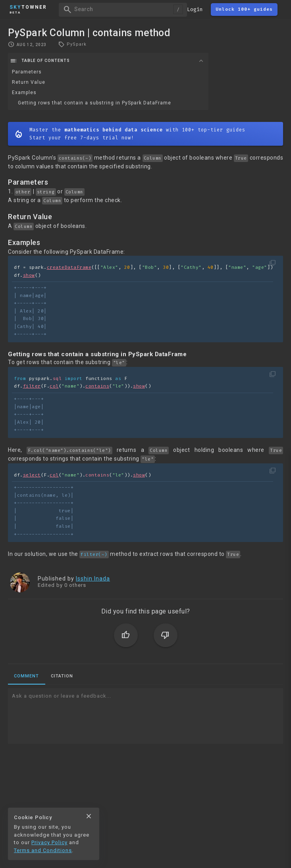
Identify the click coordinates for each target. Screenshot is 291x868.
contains (97, 386)
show (29, 275)
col (54, 386)
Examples (24, 93)
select (32, 475)
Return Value (29, 82)
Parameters (27, 72)
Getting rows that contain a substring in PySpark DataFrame (94, 103)
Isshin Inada (93, 579)
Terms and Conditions (43, 850)
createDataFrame (69, 267)
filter (32, 386)
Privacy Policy (49, 842)
